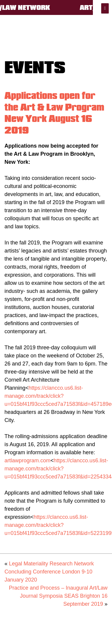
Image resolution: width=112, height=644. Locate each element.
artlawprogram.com (27, 461)
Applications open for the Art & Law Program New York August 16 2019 (54, 113)
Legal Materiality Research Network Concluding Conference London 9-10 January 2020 (49, 572)
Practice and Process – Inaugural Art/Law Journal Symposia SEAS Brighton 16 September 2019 (58, 596)
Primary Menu (105, 8)
